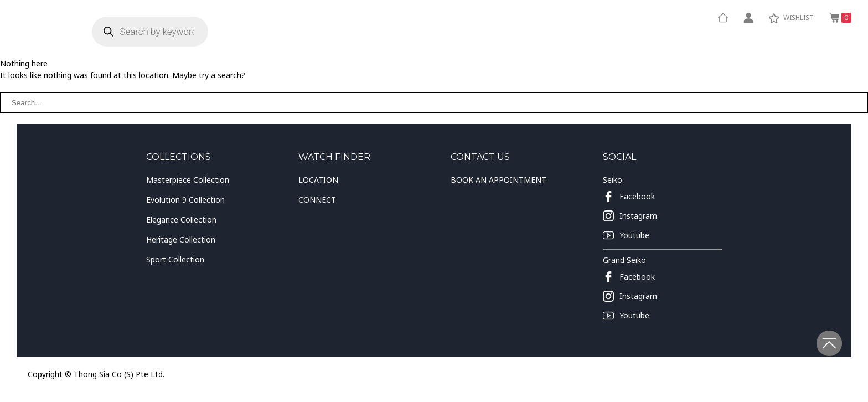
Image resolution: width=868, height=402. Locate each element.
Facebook (629, 197)
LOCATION (318, 180)
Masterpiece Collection (188, 180)
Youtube (626, 235)
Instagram (630, 216)
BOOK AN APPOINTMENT (498, 180)
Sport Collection (175, 259)
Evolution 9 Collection (185, 200)
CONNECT (317, 200)
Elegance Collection (181, 220)
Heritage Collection (181, 239)
